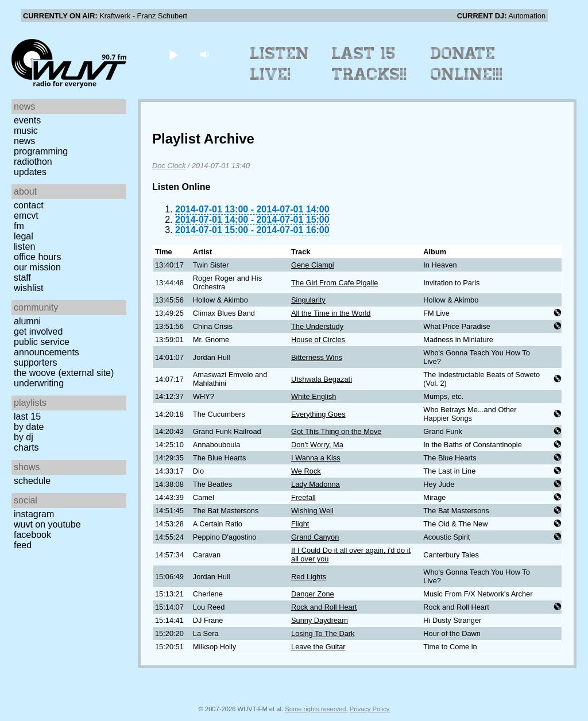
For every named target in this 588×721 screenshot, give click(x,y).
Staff (22, 278)
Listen (24, 247)
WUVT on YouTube (47, 524)
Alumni (27, 321)
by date (29, 427)
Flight (300, 524)
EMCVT (26, 216)
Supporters (36, 363)
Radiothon (33, 162)
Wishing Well (312, 511)
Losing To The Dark (323, 633)
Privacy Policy (370, 709)
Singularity (308, 300)
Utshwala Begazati (322, 379)
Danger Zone (313, 594)
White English (314, 396)
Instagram (34, 514)
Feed (23, 545)
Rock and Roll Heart (324, 607)
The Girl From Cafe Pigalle (334, 283)
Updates (30, 172)
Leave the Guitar (318, 647)
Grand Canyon (315, 537)
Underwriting (39, 383)
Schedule (32, 481)
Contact (29, 205)
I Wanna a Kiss (316, 458)
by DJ (24, 437)
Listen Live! (280, 64)
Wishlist (29, 288)
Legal (24, 236)
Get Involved (38, 332)
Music (26, 131)
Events (27, 120)
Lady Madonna (316, 484)
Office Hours (37, 257)
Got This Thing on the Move (336, 431)
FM (19, 226)
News (24, 141)
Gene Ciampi (313, 265)
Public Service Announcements (47, 347)
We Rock (306, 471)
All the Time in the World (331, 313)
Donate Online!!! (467, 64)
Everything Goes (318, 414)
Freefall (303, 497)
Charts (26, 447)
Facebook (32, 535)
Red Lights (309, 577)
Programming (41, 151)
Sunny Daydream (320, 620)
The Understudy (317, 326)
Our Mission (37, 267)
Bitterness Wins (317, 357)
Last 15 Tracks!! (370, 64)
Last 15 (27, 416)
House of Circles (318, 340)
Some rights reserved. (316, 709)
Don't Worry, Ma (317, 445)
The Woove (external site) (64, 373)
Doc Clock (169, 166)
